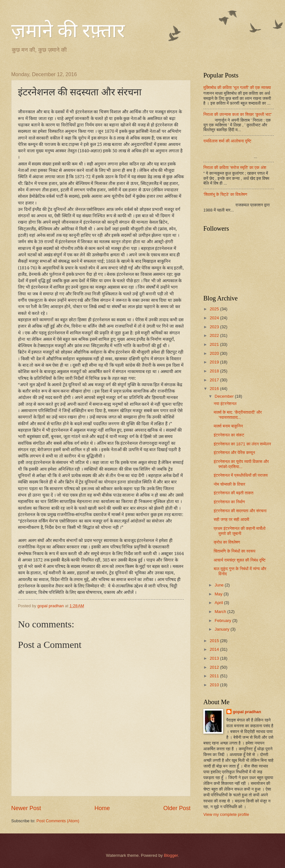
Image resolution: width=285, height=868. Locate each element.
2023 (215, 327)
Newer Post (26, 808)
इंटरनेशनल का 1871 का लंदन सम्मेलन (242, 444)
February (223, 621)
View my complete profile (226, 814)
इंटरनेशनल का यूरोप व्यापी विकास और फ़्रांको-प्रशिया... (241, 464)
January (222, 629)
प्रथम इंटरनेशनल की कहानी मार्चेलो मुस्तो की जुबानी (240, 531)
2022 (215, 335)
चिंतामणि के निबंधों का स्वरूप (234, 551)
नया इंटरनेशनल (225, 404)
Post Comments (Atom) (58, 821)
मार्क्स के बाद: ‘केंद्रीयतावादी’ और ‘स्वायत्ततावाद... (238, 415)
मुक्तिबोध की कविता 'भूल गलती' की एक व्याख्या (237, 88)
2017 (215, 380)
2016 (215, 389)
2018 (215, 371)
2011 (215, 676)
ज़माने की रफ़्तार (68, 31)
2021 (215, 344)
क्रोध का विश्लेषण (227, 542)
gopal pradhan (247, 712)
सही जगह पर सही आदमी (231, 519)
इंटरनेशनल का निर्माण (229, 502)
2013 (215, 658)
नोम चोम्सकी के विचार (229, 484)
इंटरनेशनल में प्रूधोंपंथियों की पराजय (240, 475)
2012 (215, 667)
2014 (215, 649)
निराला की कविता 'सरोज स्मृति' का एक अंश (235, 167)
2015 (215, 641)
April (219, 603)
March (221, 612)
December (225, 396)
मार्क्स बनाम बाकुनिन (228, 426)
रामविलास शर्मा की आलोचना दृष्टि (227, 141)
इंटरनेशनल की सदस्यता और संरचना (240, 511)
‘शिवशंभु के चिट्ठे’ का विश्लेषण (225, 194)
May (219, 594)
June (220, 585)
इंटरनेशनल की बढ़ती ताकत (233, 493)
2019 (215, 362)
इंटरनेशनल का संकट (229, 435)
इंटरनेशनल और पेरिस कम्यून (234, 453)
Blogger (171, 855)
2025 (215, 309)
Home (102, 808)
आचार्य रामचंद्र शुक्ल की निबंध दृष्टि (240, 560)
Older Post (177, 808)
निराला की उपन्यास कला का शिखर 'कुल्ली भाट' (238, 114)
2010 (215, 685)
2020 (215, 353)
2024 (215, 318)
